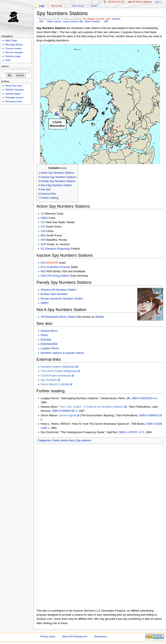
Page (42, 6)
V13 (43, 222)
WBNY (45, 303)
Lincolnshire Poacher (58, 267)
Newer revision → (94, 21)
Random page (13, 56)
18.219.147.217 (116, 2)
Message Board (14, 45)
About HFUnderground (75, 636)
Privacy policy (48, 636)
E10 (43, 263)
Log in (158, 2)
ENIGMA (46, 340)
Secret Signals (68, 415)
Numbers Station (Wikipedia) (58, 367)
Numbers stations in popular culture (62, 353)
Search (5, 66)
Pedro (44, 335)
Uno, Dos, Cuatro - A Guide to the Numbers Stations (92, 407)
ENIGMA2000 (49, 344)
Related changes (14, 90)
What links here (14, 86)
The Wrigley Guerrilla (94, 19)
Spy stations (84, 441)
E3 (42, 267)
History (94, 6)
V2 (42, 214)
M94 (43, 235)
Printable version (14, 98)
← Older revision (52, 21)
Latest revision (70, 21)
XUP (43, 244)
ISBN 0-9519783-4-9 (144, 398)
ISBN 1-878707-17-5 (131, 432)
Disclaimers (101, 636)
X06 (43, 240)
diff (41, 21)
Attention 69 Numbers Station (59, 290)
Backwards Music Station (61, 317)
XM (43, 317)
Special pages (13, 94)
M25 (43, 271)
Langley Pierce (50, 348)
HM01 (44, 218)
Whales (100, 317)
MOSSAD (52, 263)
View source (78, 6)
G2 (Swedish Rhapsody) (56, 249)
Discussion (57, 6)
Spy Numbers (49, 380)
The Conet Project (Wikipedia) (59, 371)
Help (8, 60)
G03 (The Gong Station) (55, 276)
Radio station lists (63, 441)
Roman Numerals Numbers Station (62, 299)
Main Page (11, 40)
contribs (116, 19)
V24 (43, 227)
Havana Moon (49, 331)
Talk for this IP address (140, 2)
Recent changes (14, 52)
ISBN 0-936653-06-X (64, 411)
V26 (43, 231)
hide (63, 168)
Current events (13, 48)
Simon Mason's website (55, 384)
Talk (108, 19)
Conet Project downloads (56, 376)
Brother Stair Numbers (54, 294)
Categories (44, 441)
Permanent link (13, 101)
